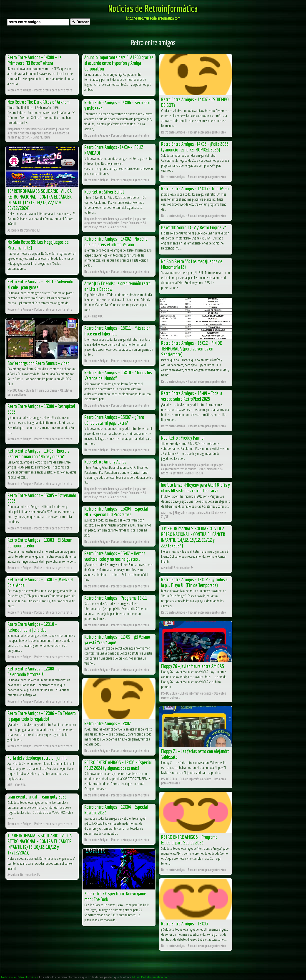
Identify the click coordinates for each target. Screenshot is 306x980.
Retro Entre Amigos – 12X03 (184, 923)
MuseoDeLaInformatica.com (151, 977)
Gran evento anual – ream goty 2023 (37, 797)
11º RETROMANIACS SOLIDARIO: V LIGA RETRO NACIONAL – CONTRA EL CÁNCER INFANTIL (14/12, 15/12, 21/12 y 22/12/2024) (193, 537)
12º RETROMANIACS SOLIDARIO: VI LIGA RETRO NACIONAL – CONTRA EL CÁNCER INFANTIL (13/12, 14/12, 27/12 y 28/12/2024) (40, 199)
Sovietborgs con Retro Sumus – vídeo (39, 363)
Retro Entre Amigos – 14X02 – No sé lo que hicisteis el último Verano (116, 242)
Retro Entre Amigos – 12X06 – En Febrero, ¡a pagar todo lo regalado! (42, 716)
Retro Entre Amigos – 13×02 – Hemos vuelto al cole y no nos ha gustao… (115, 556)
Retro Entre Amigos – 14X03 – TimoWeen (195, 188)
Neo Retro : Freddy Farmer (183, 438)
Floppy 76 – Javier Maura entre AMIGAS (193, 666)
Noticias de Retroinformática (153, 8)
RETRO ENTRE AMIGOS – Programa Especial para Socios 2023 (189, 840)
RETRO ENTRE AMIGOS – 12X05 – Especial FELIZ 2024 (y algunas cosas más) (118, 765)
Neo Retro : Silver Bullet (104, 192)
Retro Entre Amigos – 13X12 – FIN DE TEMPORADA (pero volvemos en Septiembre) (192, 349)
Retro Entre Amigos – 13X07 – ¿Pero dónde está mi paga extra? (114, 420)
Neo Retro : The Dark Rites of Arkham (39, 102)
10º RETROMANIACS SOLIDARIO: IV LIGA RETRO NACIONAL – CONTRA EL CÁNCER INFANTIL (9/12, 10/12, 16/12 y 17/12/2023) (40, 844)
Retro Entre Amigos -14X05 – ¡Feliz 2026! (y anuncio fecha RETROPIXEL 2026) (196, 147)
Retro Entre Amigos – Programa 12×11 (116, 598)
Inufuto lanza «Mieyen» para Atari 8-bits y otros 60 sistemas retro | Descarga (196, 488)
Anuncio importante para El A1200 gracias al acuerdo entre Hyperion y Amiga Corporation (119, 63)
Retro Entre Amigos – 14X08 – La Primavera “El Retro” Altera (34, 60)
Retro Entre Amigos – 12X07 (108, 723)
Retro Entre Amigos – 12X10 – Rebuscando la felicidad (32, 627)
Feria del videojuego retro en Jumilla (37, 758)
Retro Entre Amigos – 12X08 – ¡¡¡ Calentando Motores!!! (34, 671)
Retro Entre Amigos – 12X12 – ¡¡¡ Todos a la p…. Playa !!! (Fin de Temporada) (194, 582)
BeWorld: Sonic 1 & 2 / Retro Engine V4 (194, 227)
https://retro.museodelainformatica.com (153, 18)
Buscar (80, 22)
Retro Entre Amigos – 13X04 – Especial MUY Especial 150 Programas (116, 511)
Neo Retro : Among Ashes (105, 462)
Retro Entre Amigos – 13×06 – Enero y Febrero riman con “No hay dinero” (38, 453)
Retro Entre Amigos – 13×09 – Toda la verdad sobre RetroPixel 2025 (192, 396)
